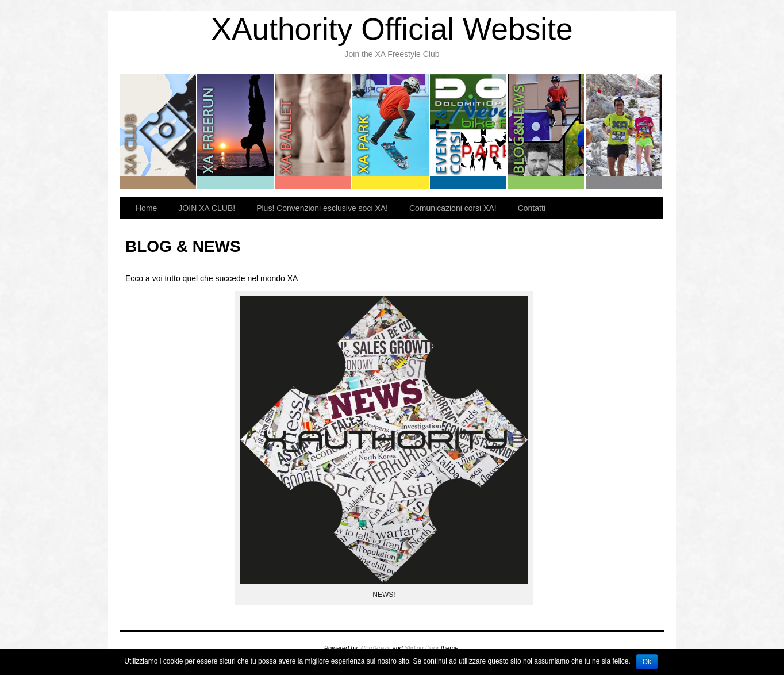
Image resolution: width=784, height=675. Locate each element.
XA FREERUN (236, 131)
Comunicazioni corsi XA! (453, 208)
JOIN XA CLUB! (207, 208)
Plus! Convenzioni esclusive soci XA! (322, 208)
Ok (647, 662)
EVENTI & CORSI (469, 131)
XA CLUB (158, 131)
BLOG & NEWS (546, 131)
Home (146, 208)
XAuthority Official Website (392, 29)
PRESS (623, 131)
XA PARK (391, 131)
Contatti (532, 208)
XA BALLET (314, 131)
